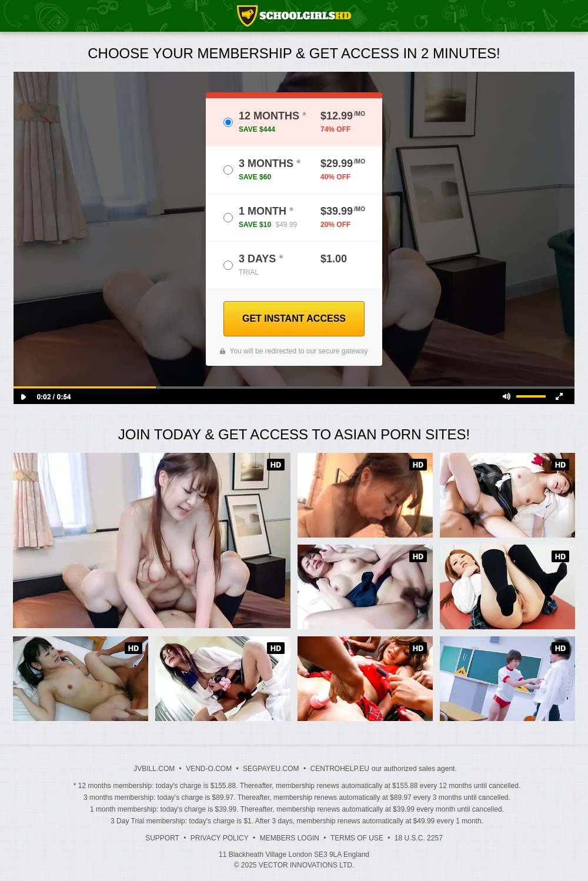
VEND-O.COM (209, 769)
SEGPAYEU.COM (271, 769)
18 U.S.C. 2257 (419, 838)
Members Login (290, 838)
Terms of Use (357, 838)
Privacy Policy (220, 838)
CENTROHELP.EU (339, 769)
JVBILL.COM (154, 769)
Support (162, 838)
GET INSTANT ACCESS (294, 318)
